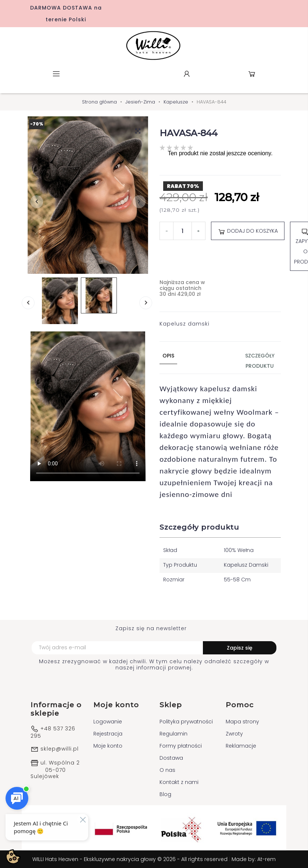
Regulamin (173, 734)
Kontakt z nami (179, 782)
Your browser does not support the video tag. (88, 406)
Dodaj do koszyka (248, 231)
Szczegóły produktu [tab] (260, 361)
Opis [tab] (168, 356)
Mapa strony (242, 722)
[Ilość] (182, 231)
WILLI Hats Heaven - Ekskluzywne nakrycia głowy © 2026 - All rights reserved (131, 859)
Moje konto (108, 746)
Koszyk (252, 74)
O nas (167, 770)
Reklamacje (241, 746)
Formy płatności (181, 746)
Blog (165, 794)
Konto (187, 74)
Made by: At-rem (254, 859)
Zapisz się (240, 648)
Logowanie (108, 722)
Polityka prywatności (186, 722)
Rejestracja (108, 734)
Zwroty (234, 734)
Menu (56, 74)
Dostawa (171, 758)
